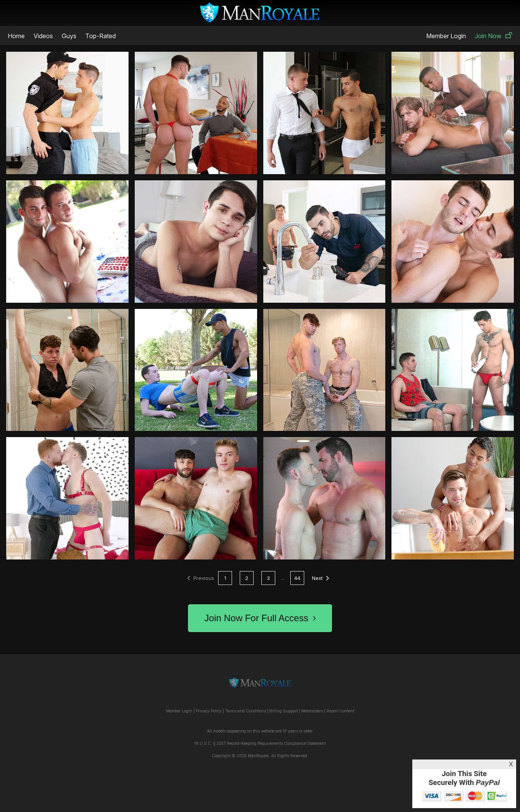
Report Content (340, 711)
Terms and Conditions (246, 711)
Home (16, 36)
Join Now (494, 36)
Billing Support (284, 711)
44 (297, 578)
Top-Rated (101, 36)
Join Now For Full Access (260, 618)
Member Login (446, 36)
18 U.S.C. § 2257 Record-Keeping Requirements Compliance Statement (260, 743)
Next (320, 578)
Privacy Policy (209, 711)
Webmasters (312, 711)
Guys (69, 36)
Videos (43, 36)
